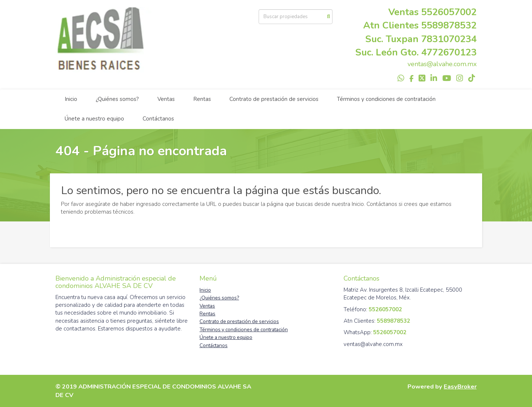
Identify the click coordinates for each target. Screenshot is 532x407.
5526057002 (449, 12)
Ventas (166, 99)
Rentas (202, 99)
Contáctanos (158, 119)
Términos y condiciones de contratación (386, 99)
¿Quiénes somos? (117, 99)
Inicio (71, 99)
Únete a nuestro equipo (94, 119)
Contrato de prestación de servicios (274, 99)
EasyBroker (460, 386)
